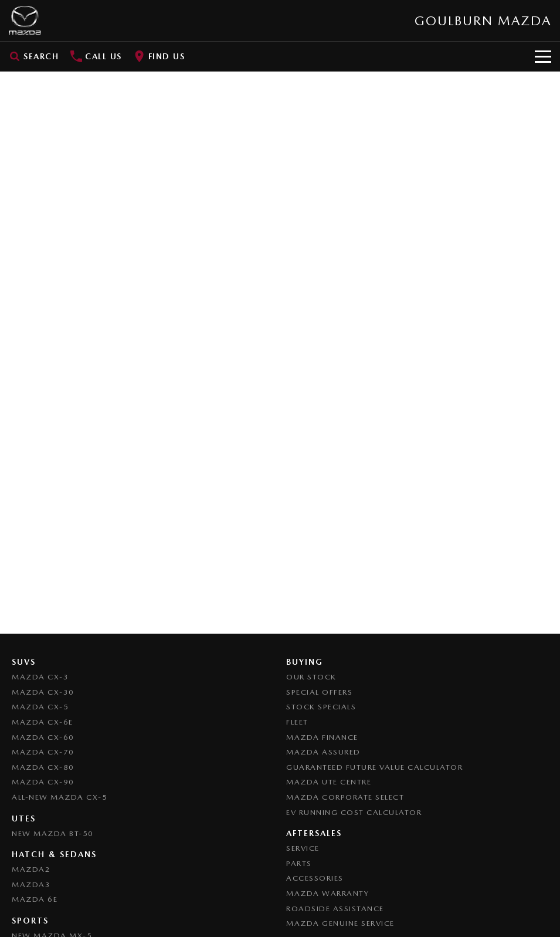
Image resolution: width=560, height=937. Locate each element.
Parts (299, 863)
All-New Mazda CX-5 (60, 797)
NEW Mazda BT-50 (53, 833)
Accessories (315, 878)
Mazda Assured (323, 752)
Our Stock (311, 677)
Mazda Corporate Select (345, 797)
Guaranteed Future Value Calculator (374, 767)
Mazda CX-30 (43, 692)
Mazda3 (31, 884)
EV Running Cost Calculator (354, 812)
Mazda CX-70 (43, 752)
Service (303, 848)
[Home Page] (25, 21)
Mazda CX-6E (43, 722)
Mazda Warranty (327, 893)
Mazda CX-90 (43, 782)
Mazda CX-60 (43, 737)
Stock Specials (321, 707)
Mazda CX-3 (40, 677)
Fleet (297, 722)
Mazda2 (31, 869)
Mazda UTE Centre (329, 782)
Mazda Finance (322, 737)
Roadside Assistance (335, 909)
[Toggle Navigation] (543, 56)
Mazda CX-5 (40, 707)
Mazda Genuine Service (340, 923)
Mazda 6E (35, 899)
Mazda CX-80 (43, 767)
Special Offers (319, 692)
